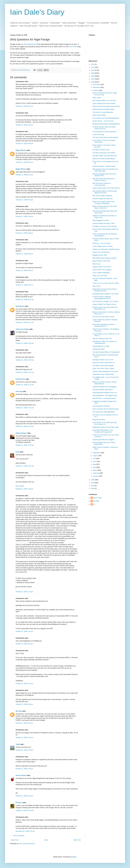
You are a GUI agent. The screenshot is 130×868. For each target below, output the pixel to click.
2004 (93, 483)
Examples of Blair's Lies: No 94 (103, 360)
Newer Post (14, 840)
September (97, 453)
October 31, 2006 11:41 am (25, 408)
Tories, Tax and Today (100, 276)
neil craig (19, 391)
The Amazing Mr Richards (101, 406)
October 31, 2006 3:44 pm (24, 723)
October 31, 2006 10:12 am (25, 322)
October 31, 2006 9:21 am (24, 285)
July (94, 459)
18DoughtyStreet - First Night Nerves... (105, 395)
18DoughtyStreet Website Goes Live (105, 393)
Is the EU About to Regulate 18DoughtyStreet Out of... (102, 298)
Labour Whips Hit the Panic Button (104, 104)
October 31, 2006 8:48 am (24, 233)
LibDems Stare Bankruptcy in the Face (105, 371)
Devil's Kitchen (21, 775)
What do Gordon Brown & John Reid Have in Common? (105, 207)
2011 (93, 67)
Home (46, 840)
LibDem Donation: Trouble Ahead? (104, 166)
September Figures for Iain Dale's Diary (106, 427)
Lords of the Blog (98, 135)
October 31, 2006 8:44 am (24, 200)
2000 (93, 489)
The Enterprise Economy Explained (104, 132)
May (94, 464)
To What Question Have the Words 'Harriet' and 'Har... (104, 128)
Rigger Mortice (21, 150)
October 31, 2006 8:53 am (24, 270)
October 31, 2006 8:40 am (24, 162)
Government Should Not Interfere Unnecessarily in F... (104, 325)
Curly (18, 452)
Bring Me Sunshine (99, 420)
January (96, 476)
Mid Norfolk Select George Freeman (104, 258)
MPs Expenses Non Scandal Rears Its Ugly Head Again (105, 170)
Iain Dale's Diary (37, 12)
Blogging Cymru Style (100, 255)
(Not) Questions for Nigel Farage (103, 109)
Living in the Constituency (101, 252)
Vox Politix (73, 47)
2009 (93, 73)
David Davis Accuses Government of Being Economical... (105, 290)
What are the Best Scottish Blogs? (104, 159)
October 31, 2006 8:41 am (24, 175)
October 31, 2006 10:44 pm (25, 810)
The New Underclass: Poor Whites (104, 153)
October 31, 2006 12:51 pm (25, 466)
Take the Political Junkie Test (102, 339)
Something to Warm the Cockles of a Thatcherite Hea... (105, 342)
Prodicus (19, 803)
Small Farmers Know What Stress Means (106, 106)
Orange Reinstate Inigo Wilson (103, 390)
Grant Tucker (97, 498)
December (97, 85)
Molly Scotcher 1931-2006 (101, 261)
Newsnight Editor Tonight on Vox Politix (105, 294)
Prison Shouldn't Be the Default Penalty (106, 409)
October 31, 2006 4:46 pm (24, 769)
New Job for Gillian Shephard (102, 196)
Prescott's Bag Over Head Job (103, 199)
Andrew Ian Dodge (22, 329)
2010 (93, 70)
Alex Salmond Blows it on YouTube (104, 101)
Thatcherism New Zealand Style (103, 374)
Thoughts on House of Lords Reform (105, 226)
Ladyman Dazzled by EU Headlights (104, 387)
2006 (93, 82)
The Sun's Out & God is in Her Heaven (105, 137)
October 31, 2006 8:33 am (24, 125)
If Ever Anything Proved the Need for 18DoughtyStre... (105, 235)
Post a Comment (19, 836)
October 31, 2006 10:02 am (25, 300)
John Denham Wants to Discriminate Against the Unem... (105, 192)
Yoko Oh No (96, 286)
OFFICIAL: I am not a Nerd (101, 243)
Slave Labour (97, 98)
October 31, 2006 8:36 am (24, 144)
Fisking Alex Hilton (99, 349)
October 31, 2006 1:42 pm (24, 631)
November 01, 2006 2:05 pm (25, 831)
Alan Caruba (20, 486)
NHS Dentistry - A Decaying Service (104, 398)
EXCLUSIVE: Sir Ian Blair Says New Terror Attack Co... (105, 423)
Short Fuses (97, 264)
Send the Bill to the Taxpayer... (103, 270)
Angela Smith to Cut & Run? (102, 267)
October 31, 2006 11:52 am (25, 445)
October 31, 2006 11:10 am (25, 372)
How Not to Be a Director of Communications (102, 184)
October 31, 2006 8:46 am (24, 216)
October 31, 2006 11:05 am (25, 360)
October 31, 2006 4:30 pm (24, 750)
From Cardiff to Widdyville (101, 273)
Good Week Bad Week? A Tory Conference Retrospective (103, 431)
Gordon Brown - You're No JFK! (103, 121)
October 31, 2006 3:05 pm (24, 644)
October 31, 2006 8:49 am (24, 254)
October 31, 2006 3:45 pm (24, 738)
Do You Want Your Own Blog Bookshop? (106, 118)
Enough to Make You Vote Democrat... (105, 156)
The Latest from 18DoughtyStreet (104, 412)
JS (94, 504)
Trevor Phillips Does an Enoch (103, 246)
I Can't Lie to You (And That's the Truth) (106, 283)
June (95, 462)
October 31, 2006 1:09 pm (24, 489)
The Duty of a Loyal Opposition (103, 112)
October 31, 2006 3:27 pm (24, 684)
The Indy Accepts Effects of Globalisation (106, 352)
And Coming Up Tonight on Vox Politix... (106, 301)
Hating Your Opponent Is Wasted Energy (106, 249)
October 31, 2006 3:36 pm (24, 704)
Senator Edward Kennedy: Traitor (104, 223)
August (95, 456)
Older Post (77, 840)
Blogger (74, 857)
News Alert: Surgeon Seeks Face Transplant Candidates (103, 202)
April (95, 467)
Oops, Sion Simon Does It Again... (104, 368)
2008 (93, 76)
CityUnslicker (20, 379)
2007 (93, 79)
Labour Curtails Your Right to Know (104, 304)
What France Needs (99, 115)
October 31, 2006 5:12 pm (24, 796)
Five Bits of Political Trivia (101, 150)
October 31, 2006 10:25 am (25, 343)
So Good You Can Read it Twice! (103, 317)
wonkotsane (20, 306)
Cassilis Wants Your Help (101, 346)
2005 (93, 480)
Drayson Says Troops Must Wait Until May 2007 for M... (105, 308)
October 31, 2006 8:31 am (24, 106)
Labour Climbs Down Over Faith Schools (106, 188)
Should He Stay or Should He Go (103, 363)
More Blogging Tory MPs (101, 220)
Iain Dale (19, 711)
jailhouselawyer (21, 433)
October (96, 90)
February (96, 473)
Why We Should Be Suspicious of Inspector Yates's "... (104, 180)
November (97, 87)
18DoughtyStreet (30, 44)
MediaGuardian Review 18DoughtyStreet (106, 124)
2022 (93, 64)
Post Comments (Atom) (27, 844)
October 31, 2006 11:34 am (25, 385)
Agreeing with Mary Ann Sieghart (103, 440)
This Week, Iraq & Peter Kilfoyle (103, 366)
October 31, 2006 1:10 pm (24, 592)
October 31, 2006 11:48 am (25, 426)
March (95, 470)
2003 (93, 486)
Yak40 (18, 744)
